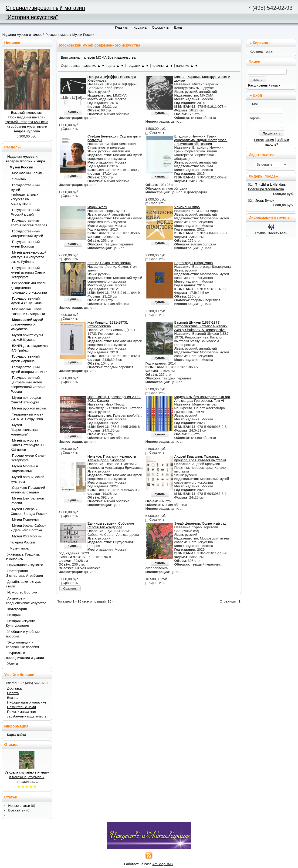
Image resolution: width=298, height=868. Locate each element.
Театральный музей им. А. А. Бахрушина (27, 417)
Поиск (254, 62)
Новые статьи (19, 806)
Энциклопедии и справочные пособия (23, 645)
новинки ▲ (160, 66)
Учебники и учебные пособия (23, 634)
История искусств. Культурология (21, 623)
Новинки (12, 43)
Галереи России (22, 542)
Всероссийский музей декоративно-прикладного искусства (29, 288)
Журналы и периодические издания (25, 655)
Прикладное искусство (25, 565)
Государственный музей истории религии (29, 369)
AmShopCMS (163, 864)
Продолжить (271, 133)
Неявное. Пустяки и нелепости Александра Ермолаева (112, 458)
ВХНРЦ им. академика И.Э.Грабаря (29, 348)
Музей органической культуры (27, 479)
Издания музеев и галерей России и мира (35, 35)
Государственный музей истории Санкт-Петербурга (28, 272)
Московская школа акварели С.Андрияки (28, 312)
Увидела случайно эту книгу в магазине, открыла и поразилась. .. (27, 777)
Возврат (13, 698)
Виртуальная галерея (78, 57)
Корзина (260, 43)
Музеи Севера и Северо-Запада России (29, 511)
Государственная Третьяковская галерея (29, 223)
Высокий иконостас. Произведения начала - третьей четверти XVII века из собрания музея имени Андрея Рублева (27, 122)
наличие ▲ (185, 66)
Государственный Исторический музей (27, 234)
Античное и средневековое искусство (26, 601)
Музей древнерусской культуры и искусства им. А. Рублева (29, 257)
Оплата (13, 693)
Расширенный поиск (264, 85)
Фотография (17, 609)
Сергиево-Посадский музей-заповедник (28, 490)
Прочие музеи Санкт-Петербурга (28, 458)
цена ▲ (113, 66)
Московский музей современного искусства (27, 324)
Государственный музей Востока (25, 244)
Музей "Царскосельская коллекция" (24, 430)
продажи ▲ (136, 66)
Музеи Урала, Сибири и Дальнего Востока (29, 528)
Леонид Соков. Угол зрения (109, 263)
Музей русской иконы (29, 408)
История (14, 615)
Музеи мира (19, 548)
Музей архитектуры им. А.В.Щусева (27, 337)
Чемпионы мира (187, 207)
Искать (257, 80)
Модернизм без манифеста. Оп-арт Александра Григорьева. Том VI (202, 399)
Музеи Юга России (27, 536)
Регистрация (264, 140)
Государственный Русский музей (25, 212)
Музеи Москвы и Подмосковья (24, 469)
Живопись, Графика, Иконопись (23, 557)
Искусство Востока (22, 592)
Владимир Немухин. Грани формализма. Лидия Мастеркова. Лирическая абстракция (201, 140)
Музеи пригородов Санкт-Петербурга (26, 400)
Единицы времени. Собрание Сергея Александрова (111, 525)
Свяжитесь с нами (21, 707)
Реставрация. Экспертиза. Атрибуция (25, 573)
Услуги (13, 664)
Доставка (14, 688)
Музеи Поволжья (25, 519)
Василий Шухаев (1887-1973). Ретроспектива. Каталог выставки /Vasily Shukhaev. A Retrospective (201, 326)
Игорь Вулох (97, 207)
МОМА (101, 57)
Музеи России (83, 35)
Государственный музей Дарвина (25, 359)
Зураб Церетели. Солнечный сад (200, 523)
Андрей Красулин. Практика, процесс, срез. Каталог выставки (200, 458)
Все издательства (122, 57)
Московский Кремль (28, 173)
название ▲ (91, 66)
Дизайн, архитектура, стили (24, 584)
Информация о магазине (27, 702)
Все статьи (17, 810)
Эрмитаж (19, 179)
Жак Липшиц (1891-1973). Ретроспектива (108, 324)
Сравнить (70, 588)
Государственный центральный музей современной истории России (28, 385)
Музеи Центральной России (27, 501)
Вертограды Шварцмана (193, 263)
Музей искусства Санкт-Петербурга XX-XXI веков (28, 445)
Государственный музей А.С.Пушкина (26, 301)
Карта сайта (17, 735)
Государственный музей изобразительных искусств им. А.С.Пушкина (25, 194)
